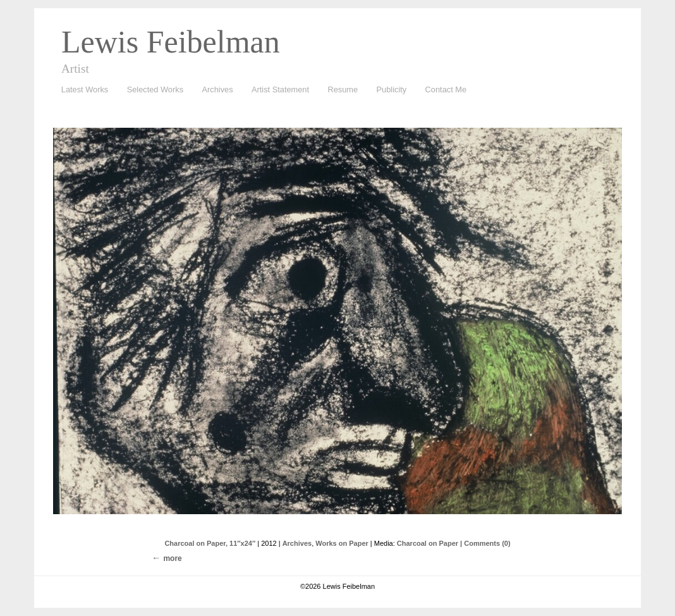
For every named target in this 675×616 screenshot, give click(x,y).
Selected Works (155, 89)
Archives (215, 90)
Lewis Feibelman (171, 42)
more (172, 558)
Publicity (392, 89)
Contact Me (446, 89)
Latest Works (82, 90)
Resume (343, 89)
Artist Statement (280, 89)
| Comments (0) (485, 543)
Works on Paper (342, 543)
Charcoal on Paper (428, 543)
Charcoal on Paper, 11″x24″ (210, 543)
